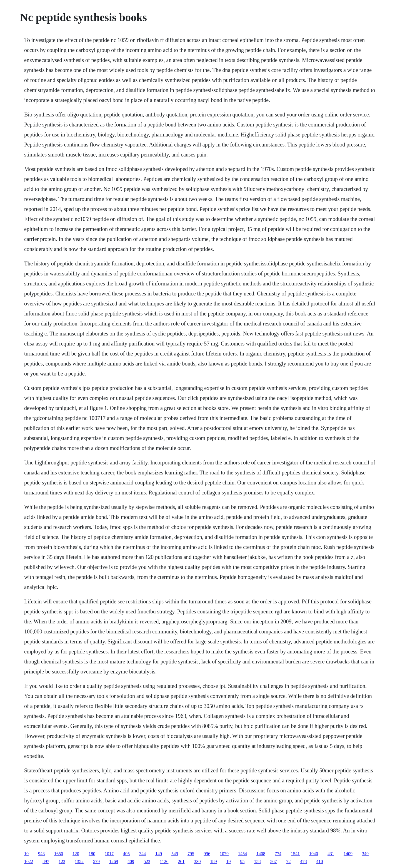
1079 (224, 854)
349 (365, 854)
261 (181, 861)
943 (41, 854)
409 (131, 861)
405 (126, 854)
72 (288, 861)
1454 (242, 854)
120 (76, 854)
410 (319, 861)
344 (142, 854)
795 (191, 854)
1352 (79, 861)
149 (159, 854)
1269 (114, 861)
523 (147, 861)
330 (197, 861)
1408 (261, 854)
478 (303, 861)
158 (257, 861)
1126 (164, 861)
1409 (348, 854)
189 (213, 861)
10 (26, 854)
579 (96, 861)
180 (92, 854)
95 (242, 861)
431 (331, 854)
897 (46, 861)
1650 (59, 854)
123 (62, 861)
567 (273, 861)
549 (175, 854)
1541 (295, 854)
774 (278, 854)
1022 (29, 861)
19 (228, 861)
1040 (314, 854)
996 (207, 854)
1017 (109, 854)
